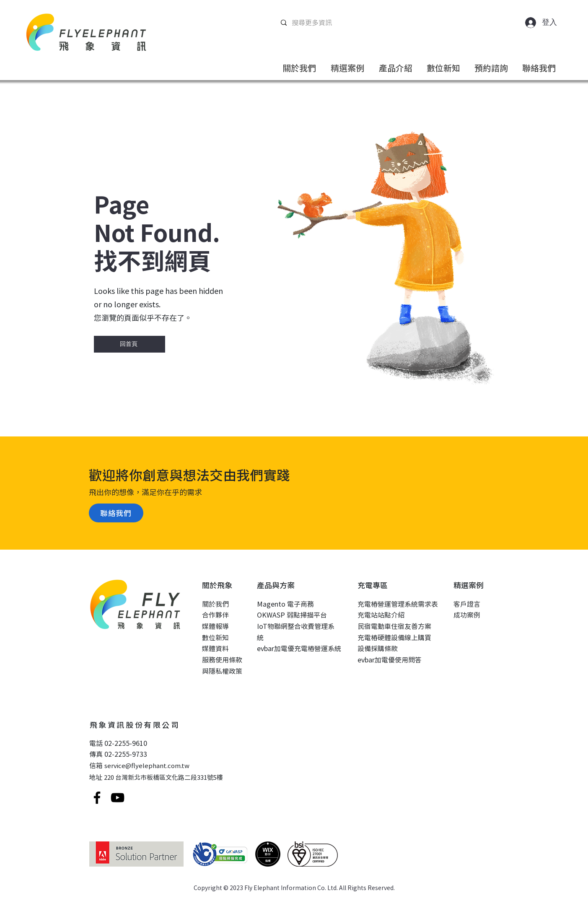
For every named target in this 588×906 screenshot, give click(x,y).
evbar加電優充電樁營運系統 (299, 648)
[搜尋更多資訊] (338, 23)
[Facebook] (97, 798)
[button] (299, 67)
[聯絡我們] (116, 513)
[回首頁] (130, 344)
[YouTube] (118, 798)
